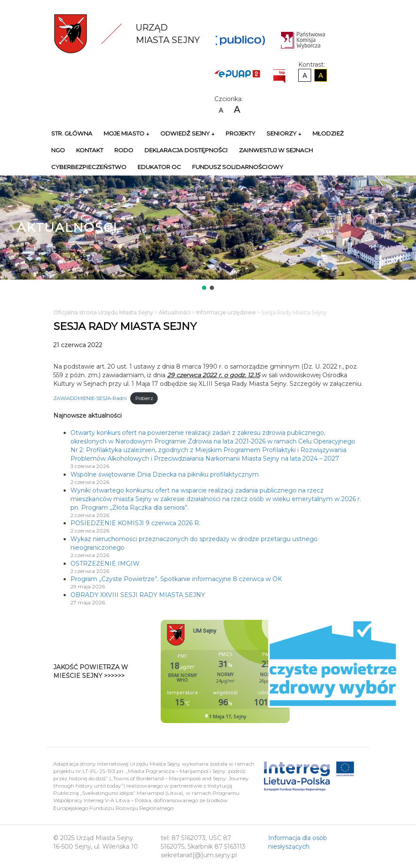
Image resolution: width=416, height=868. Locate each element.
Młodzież (328, 133)
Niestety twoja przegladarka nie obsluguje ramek (247, 671)
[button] (204, 288)
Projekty (240, 133)
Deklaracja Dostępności (186, 150)
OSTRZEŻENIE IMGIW (105, 563)
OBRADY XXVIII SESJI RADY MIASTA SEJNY (138, 595)
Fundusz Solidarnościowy (238, 167)
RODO (124, 150)
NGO (58, 150)
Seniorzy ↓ (284, 133)
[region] (208, 234)
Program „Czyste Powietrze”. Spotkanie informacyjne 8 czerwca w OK (176, 579)
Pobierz (144, 398)
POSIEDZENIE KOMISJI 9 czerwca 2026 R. (135, 523)
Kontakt (90, 150)
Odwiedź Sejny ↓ (187, 133)
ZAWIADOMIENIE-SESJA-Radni (90, 398)
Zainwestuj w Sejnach (276, 150)
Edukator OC (159, 167)
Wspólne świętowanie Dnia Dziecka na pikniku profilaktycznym (165, 474)
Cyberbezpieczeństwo (89, 167)
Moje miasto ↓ (126, 133)
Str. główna (72, 133)
